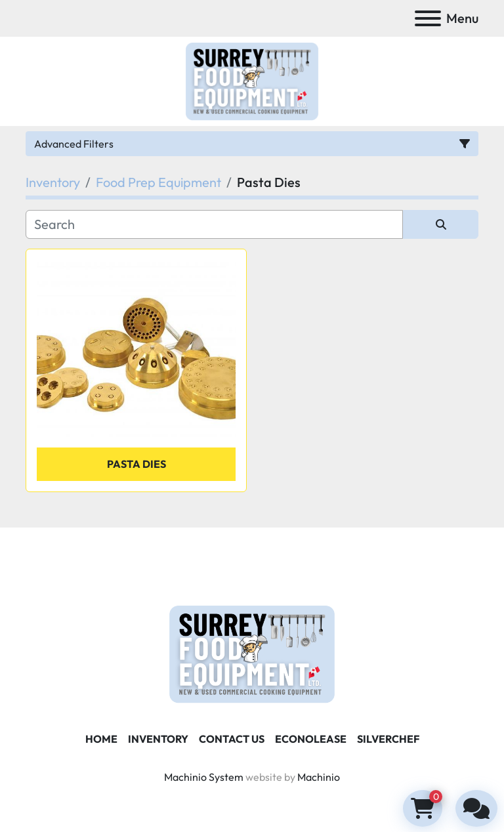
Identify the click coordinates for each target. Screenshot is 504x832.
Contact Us (232, 739)
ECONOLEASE (311, 739)
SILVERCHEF (388, 739)
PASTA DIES (136, 464)
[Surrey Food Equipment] (252, 653)
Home (101, 739)
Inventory (158, 739)
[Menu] (428, 18)
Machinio (319, 777)
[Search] (214, 224)
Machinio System (204, 777)
